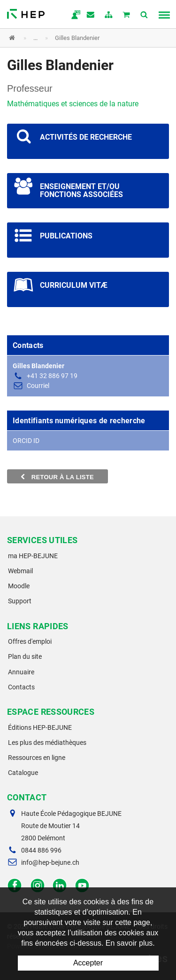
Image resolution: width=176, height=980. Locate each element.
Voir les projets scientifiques (88, 141)
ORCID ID (26, 441)
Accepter (88, 963)
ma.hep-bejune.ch (73, 16)
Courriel (38, 386)
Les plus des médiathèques (47, 743)
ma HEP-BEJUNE (33, 556)
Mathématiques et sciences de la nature (73, 104)
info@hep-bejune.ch (50, 862)
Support (20, 601)
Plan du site (25, 656)
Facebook (15, 886)
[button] (81, 38)
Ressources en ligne (37, 758)
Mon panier (127, 16)
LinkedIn (60, 886)
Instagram (37, 886)
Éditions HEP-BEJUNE (40, 727)
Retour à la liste (57, 477)
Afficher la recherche (145, 16)
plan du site (109, 16)
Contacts (21, 687)
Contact (91, 16)
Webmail (20, 571)
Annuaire (21, 672)
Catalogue (23, 773)
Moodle (19, 586)
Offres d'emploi (30, 641)
